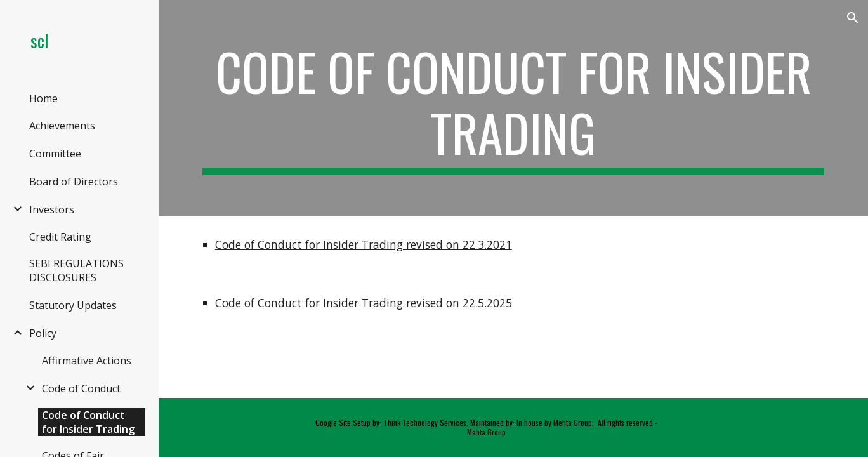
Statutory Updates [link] (73, 305)
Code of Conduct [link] (81, 388)
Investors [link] (52, 209)
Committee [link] (55, 154)
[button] (853, 18)
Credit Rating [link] (60, 237)
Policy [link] (43, 333)
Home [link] (43, 98)
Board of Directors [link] (74, 182)
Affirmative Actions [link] (87, 361)
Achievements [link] (62, 126)
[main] (513, 108)
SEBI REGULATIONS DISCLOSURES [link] (76, 270)
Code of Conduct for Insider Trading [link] (88, 422)
